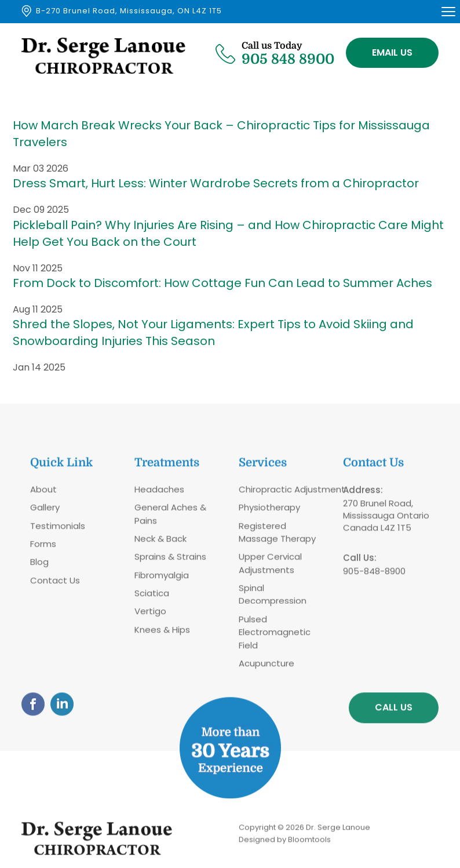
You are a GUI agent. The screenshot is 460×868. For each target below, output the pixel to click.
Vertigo (150, 615)
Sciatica (152, 598)
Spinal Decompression (273, 599)
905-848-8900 (374, 575)
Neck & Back (160, 543)
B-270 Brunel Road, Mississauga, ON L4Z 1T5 (129, 11)
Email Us (392, 52)
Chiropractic (265, 493)
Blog (39, 566)
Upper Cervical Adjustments (270, 567)
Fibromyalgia (162, 579)
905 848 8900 (288, 53)
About (43, 493)
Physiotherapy (269, 512)
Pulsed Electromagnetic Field (275, 637)
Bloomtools (309, 843)
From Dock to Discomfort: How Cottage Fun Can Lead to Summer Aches (222, 283)
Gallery (45, 512)
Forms (43, 548)
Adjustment (319, 493)
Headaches (159, 493)
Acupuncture (266, 668)
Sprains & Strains (170, 561)
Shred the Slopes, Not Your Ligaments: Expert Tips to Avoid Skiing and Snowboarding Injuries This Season (213, 333)
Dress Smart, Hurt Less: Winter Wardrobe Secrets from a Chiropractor (216, 184)
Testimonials (58, 530)
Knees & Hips (162, 634)
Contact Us (55, 584)
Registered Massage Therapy (277, 536)
